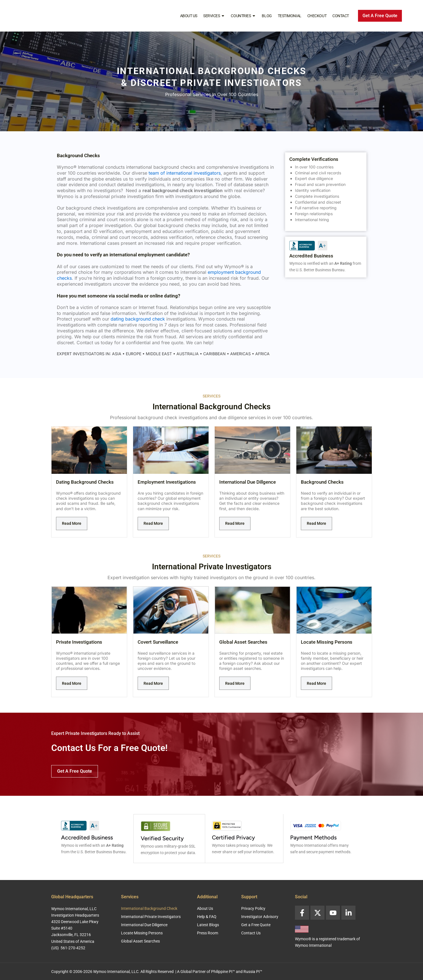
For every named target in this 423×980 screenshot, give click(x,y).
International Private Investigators (151, 916)
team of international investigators (185, 173)
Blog (267, 16)
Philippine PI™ (223, 971)
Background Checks (322, 482)
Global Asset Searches (243, 642)
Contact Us (251, 932)
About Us (189, 16)
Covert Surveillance (158, 642)
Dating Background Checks (85, 482)
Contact (341, 16)
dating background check (138, 319)
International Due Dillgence (248, 482)
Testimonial (290, 16)
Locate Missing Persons (327, 642)
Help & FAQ (207, 916)
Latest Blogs (208, 924)
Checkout (317, 16)
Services (214, 16)
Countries (243, 16)
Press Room (208, 932)
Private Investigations (79, 642)
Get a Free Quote (256, 924)
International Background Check (149, 908)
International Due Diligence (144, 924)
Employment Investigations (167, 482)
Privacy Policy (253, 908)
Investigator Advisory (260, 916)
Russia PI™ (253, 971)
